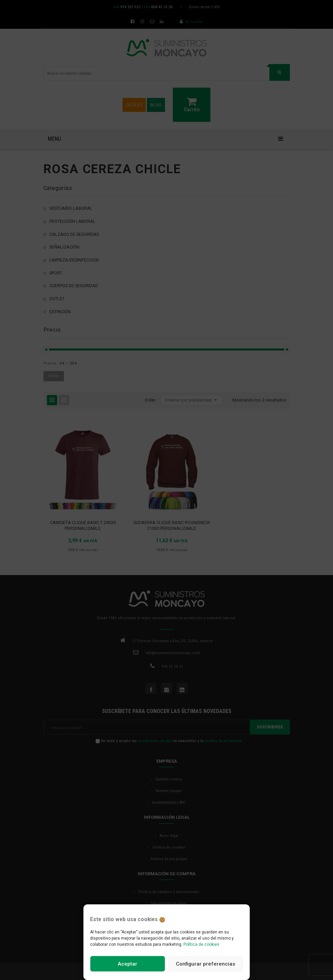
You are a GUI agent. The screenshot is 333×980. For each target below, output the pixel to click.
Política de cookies (201, 944)
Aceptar (127, 964)
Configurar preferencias (206, 964)
